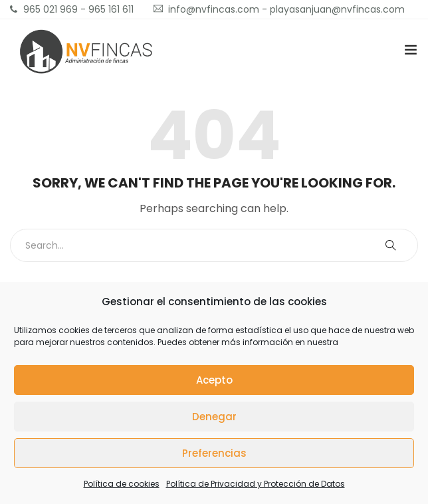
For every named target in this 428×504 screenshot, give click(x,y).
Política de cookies (122, 484)
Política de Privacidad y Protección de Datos (256, 484)
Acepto (214, 380)
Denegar (214, 417)
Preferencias (214, 453)
